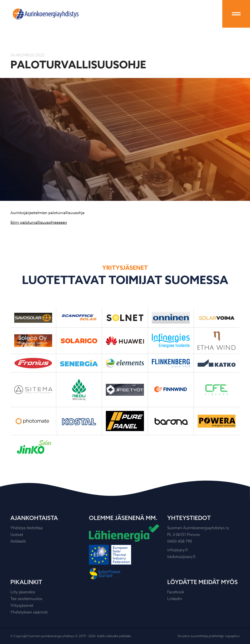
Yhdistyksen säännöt (29, 612)
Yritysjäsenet (22, 605)
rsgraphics (232, 636)
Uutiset (17, 534)
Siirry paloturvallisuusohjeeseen (39, 222)
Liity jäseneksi (23, 592)
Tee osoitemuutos (26, 599)
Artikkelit (18, 541)
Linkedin (175, 599)
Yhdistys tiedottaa (27, 528)
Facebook (176, 592)
